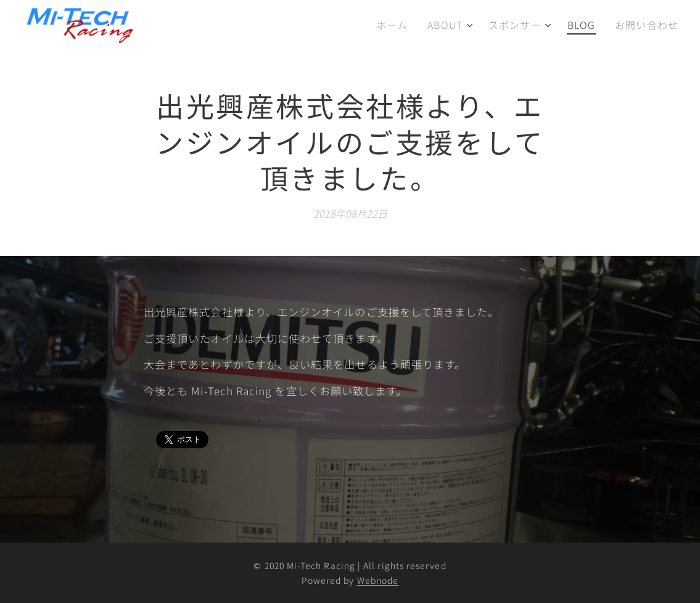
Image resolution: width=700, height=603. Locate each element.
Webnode (378, 580)
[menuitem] (400, 25)
